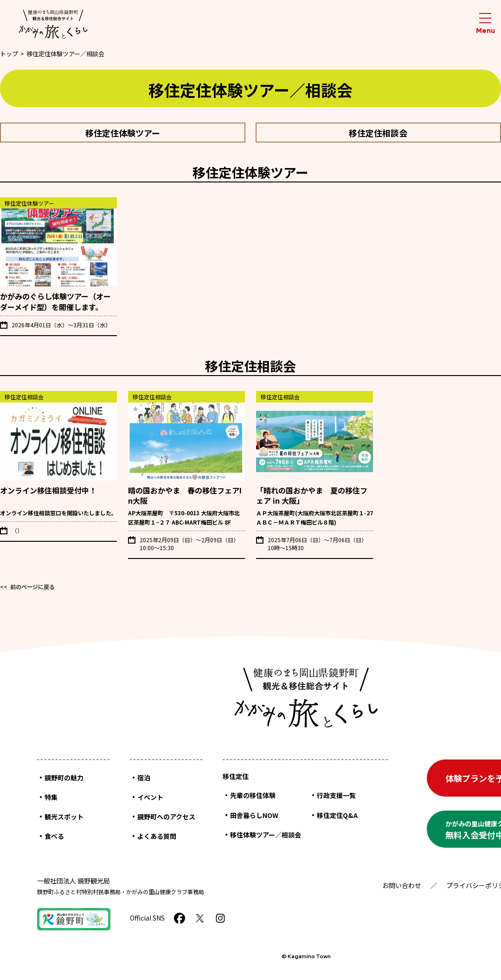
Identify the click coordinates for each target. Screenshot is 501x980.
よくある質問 (157, 836)
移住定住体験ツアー (123, 133)
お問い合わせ (402, 885)
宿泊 (144, 778)
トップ (9, 54)
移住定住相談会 (378, 133)
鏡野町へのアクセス (166, 817)
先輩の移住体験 (253, 795)
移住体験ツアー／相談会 (266, 835)
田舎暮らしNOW (254, 815)
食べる (54, 836)
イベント (150, 797)
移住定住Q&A (337, 815)
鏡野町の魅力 (64, 778)
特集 (51, 797)
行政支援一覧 (336, 795)
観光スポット (64, 817)
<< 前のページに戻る (27, 587)
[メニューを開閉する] (485, 24)
